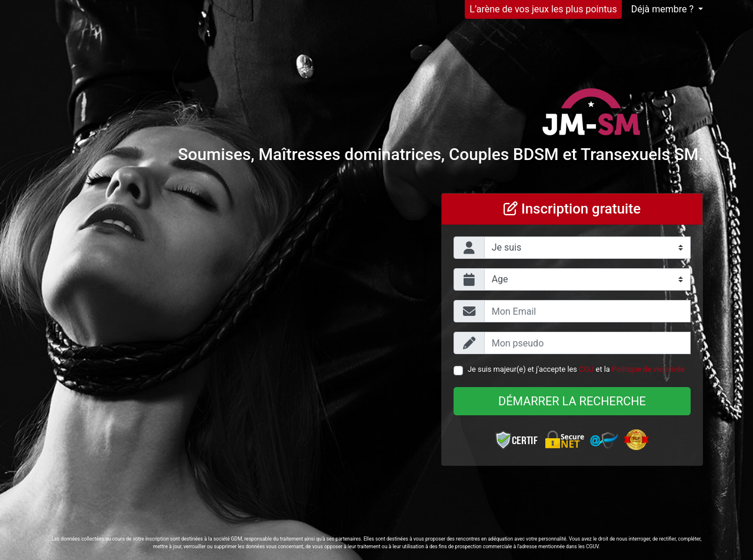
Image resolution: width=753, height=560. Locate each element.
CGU (586, 369)
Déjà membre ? (664, 9)
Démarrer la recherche (572, 401)
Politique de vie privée (648, 369)
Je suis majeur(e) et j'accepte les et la (576, 369)
